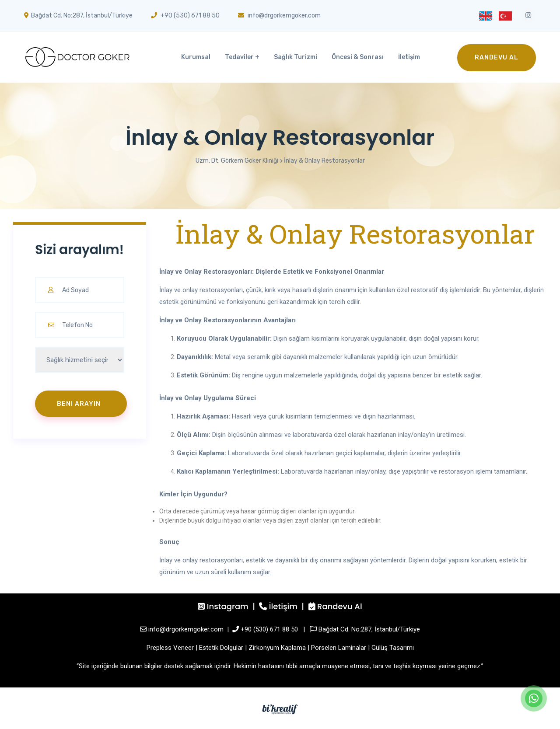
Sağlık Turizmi (296, 57)
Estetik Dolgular (221, 648)
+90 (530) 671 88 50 (269, 629)
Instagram (228, 606)
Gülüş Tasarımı (393, 648)
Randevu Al (497, 58)
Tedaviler (239, 57)
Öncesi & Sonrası (358, 57)
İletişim (409, 57)
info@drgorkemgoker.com (186, 629)
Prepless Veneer (170, 648)
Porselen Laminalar (339, 648)
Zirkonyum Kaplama (277, 648)
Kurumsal (196, 57)
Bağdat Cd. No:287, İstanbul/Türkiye (369, 629)
